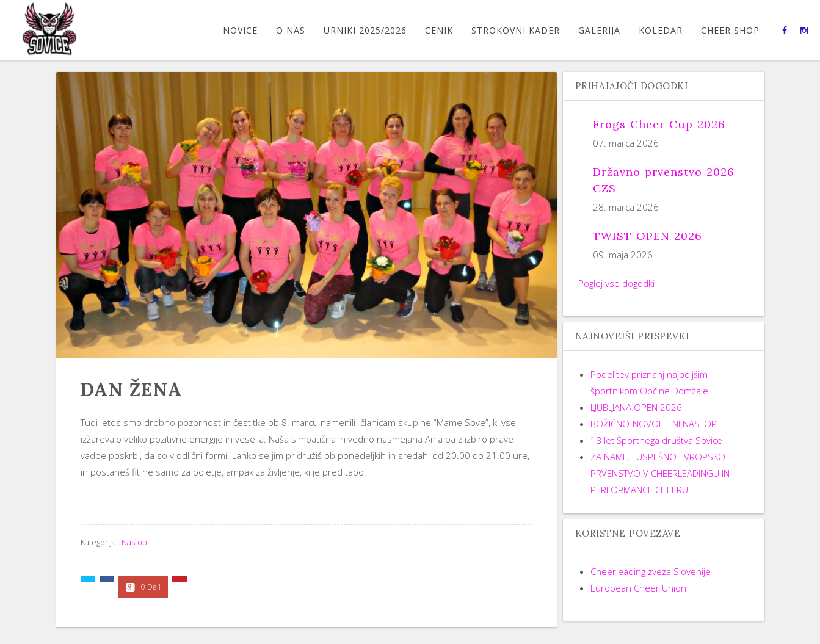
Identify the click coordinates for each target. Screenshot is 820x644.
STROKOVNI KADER (516, 30)
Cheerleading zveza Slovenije (651, 571)
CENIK (439, 30)
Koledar (661, 30)
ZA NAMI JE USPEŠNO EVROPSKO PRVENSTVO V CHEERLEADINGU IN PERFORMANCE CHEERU (660, 473)
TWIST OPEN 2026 (648, 236)
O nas (291, 30)
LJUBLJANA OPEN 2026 (636, 407)
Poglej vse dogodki (616, 283)
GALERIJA (599, 30)
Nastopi (135, 542)
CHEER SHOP (730, 30)
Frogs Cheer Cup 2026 (659, 124)
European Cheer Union (638, 588)
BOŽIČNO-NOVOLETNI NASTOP (654, 424)
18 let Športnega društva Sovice (656, 440)
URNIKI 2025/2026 (365, 30)
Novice (240, 30)
